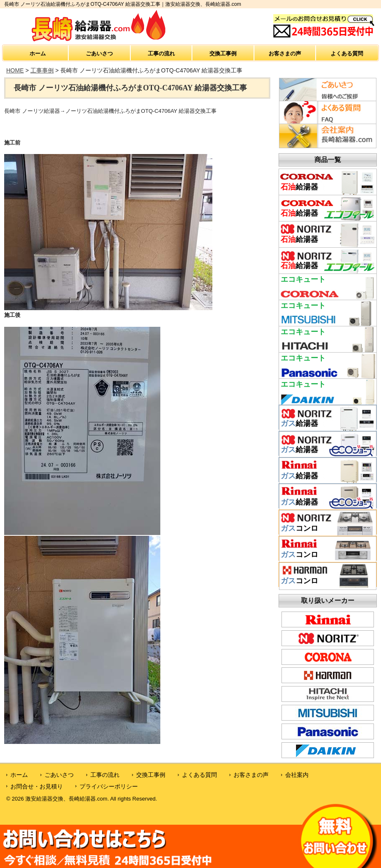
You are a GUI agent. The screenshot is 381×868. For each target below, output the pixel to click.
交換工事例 (223, 53)
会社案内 (297, 775)
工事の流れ (161, 53)
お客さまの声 (285, 53)
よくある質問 (347, 53)
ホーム (38, 53)
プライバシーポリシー (109, 786)
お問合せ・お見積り (37, 786)
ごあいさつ (99, 53)
